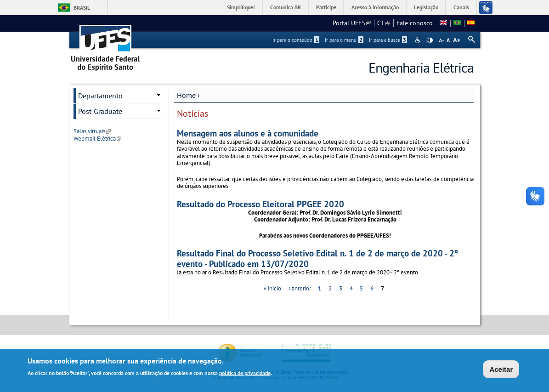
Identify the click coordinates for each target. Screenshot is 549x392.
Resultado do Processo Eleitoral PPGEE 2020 (260, 204)
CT (384, 23)
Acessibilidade (419, 40)
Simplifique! (241, 7)
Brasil (82, 8)
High (430, 40)
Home (186, 95)
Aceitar (501, 370)
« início (272, 288)
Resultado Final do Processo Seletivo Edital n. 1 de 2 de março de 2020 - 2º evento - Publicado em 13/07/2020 (317, 258)
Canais (461, 7)
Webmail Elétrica (97, 139)
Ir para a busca (388, 40)
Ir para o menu (344, 40)
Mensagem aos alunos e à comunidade (248, 133)
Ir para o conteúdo (296, 40)
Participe (326, 7)
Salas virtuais (92, 131)
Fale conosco (415, 23)
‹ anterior (300, 288)
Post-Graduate (100, 111)
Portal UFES (352, 23)
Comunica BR (286, 7)
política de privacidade (245, 374)
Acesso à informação (375, 7)
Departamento (100, 96)
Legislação (426, 7)
